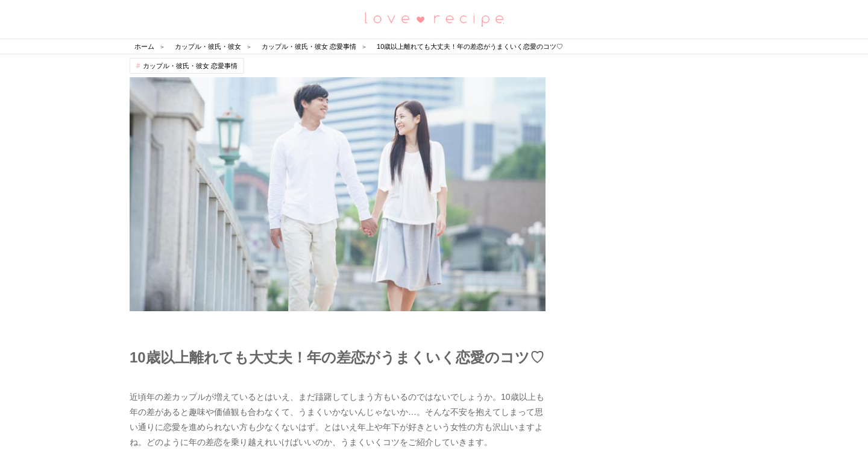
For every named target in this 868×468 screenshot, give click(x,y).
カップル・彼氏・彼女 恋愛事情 (190, 66)
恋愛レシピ (434, 18)
